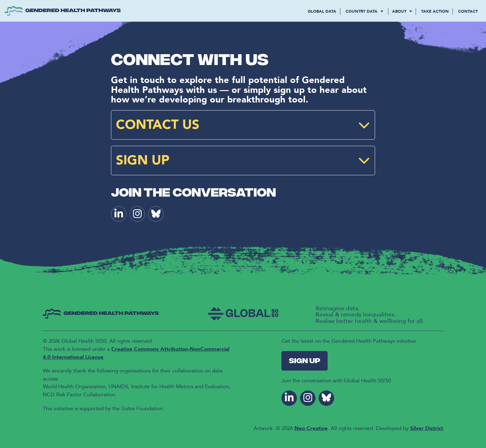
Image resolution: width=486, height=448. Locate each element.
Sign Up (305, 361)
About (402, 11)
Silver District (427, 428)
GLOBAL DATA (322, 11)
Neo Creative (311, 428)
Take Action (435, 11)
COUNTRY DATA (365, 11)
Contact (468, 11)
